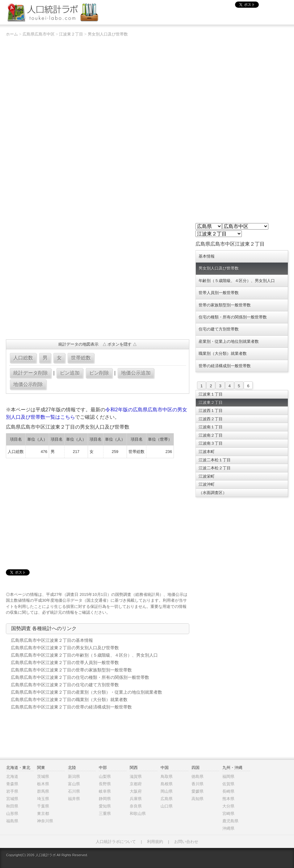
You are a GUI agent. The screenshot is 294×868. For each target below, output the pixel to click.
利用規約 (155, 842)
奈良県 (136, 806)
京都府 (136, 784)
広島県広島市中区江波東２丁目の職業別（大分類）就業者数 (69, 700)
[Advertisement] (98, 290)
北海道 (12, 777)
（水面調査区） (213, 493)
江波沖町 (207, 484)
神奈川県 (45, 821)
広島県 (167, 799)
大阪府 (136, 791)
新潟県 (74, 777)
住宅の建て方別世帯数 (219, 329)
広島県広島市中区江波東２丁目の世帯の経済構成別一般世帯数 (71, 707)
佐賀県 (228, 784)
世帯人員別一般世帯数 (219, 293)
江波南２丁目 (211, 435)
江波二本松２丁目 (215, 468)
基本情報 (207, 256)
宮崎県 (228, 814)
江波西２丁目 (211, 419)
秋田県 (12, 806)
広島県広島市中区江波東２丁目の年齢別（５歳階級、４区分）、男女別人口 (84, 655)
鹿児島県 (230, 821)
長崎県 (228, 791)
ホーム (12, 34)
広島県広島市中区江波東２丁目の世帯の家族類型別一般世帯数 (71, 670)
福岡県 (228, 777)
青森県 (12, 784)
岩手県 (12, 791)
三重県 (105, 814)
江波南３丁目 (211, 443)
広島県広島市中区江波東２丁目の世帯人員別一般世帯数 (65, 662)
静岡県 (105, 799)
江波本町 (207, 452)
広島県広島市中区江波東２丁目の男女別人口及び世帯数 (65, 648)
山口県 (167, 806)
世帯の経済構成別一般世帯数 (225, 366)
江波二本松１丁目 (215, 460)
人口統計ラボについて (116, 842)
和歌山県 (138, 814)
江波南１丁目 (211, 427)
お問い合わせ (186, 842)
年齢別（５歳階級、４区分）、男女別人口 (237, 281)
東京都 (43, 814)
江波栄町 (207, 476)
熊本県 (228, 799)
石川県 (74, 791)
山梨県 (105, 777)
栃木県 (43, 784)
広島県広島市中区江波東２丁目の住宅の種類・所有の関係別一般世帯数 (80, 677)
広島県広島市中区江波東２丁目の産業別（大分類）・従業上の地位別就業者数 (86, 692)
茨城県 (43, 777)
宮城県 (12, 799)
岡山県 (167, 791)
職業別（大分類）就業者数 (223, 353)
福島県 (12, 821)
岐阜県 (105, 791)
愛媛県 (197, 791)
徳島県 (197, 777)
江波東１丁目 (211, 394)
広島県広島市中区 (39, 34)
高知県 (197, 799)
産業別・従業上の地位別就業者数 (229, 341)
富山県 (74, 784)
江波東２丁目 (71, 34)
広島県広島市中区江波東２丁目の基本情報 (52, 640)
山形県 (12, 814)
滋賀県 (136, 777)
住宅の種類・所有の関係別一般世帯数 (233, 317)
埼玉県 (43, 799)
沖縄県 (228, 828)
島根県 (167, 784)
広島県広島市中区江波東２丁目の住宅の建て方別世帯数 (65, 685)
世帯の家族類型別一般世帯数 (225, 305)
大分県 (228, 806)
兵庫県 (136, 799)
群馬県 (43, 791)
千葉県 (43, 806)
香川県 (197, 784)
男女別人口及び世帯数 (108, 34)
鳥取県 (167, 777)
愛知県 (105, 806)
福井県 (74, 799)
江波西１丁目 (211, 411)
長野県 (105, 784)
